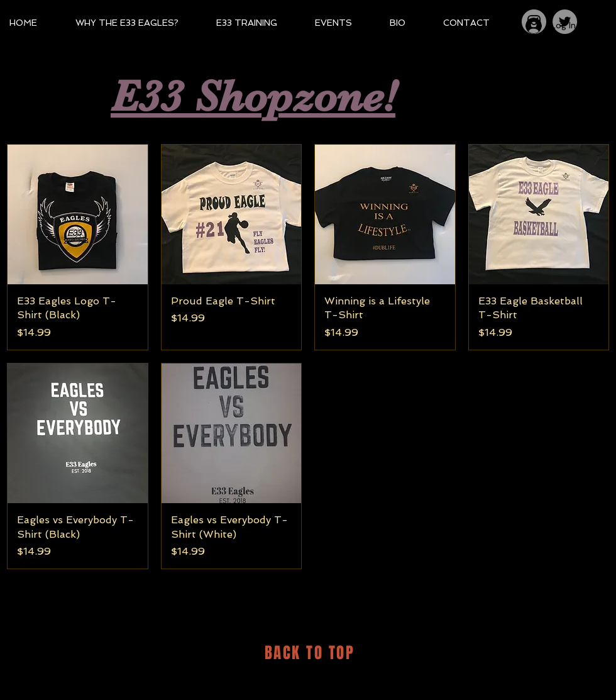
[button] (595, 16)
